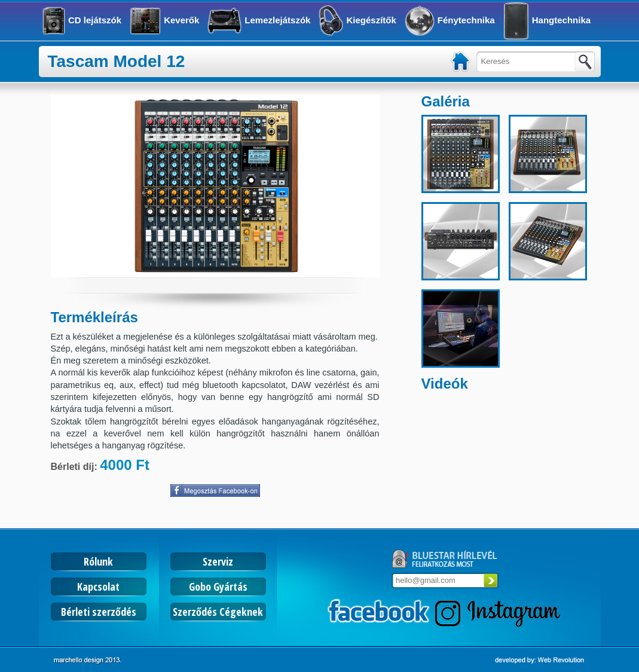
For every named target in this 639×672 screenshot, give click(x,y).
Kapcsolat (98, 587)
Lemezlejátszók (277, 20)
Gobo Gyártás (218, 587)
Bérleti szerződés (99, 612)
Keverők (181, 20)
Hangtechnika (561, 20)
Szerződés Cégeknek (218, 612)
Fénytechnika (466, 20)
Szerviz (218, 561)
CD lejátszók (95, 20)
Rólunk (98, 561)
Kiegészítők (371, 20)
